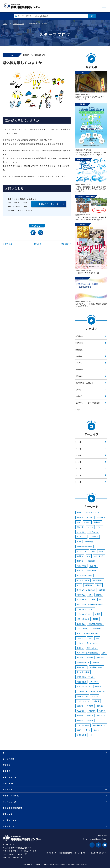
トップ (5, 24)
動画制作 (80, 720)
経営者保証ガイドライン (85, 677)
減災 (90, 638)
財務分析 (100, 706)
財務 (78, 522)
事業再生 (80, 561)
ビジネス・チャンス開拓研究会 (88, 403)
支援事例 (7, 771)
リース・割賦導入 (83, 629)
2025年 (78, 449)
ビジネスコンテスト (84, 614)
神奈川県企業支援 (83, 619)
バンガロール (93, 532)
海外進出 (79, 350)
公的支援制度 (92, 571)
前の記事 (8, 244)
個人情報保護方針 (66, 853)
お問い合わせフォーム (49, 204)
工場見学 (80, 556)
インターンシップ (83, 701)
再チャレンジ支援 (83, 580)
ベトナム (90, 527)
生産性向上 (81, 624)
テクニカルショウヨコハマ (86, 590)
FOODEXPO (94, 537)
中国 (100, 599)
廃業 (104, 653)
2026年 (78, 442)
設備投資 (79, 356)
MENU (104, 6)
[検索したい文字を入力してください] (51, 16)
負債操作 (92, 711)
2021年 (78, 475)
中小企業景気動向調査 (12, 808)
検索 (92, 16)
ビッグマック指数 (83, 725)
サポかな (79, 396)
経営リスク (101, 715)
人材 (89, 556)
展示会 (99, 585)
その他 (78, 390)
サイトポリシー (82, 853)
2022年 (78, 469)
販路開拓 (79, 343)
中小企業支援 (99, 556)
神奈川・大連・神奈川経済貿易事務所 (90, 604)
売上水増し (81, 711)
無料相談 (100, 658)
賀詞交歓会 (89, 585)
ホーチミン (81, 532)
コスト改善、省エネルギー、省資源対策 (91, 691)
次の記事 (66, 244)
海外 (90, 595)
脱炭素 (79, 513)
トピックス (7, 789)
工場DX (96, 619)
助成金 (97, 730)
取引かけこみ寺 (92, 643)
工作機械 (98, 687)
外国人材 (80, 517)
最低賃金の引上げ (99, 725)
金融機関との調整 (96, 667)
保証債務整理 (81, 682)
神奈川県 (80, 571)
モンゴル (95, 696)
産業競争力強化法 (83, 662)
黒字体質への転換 (83, 672)
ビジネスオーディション (85, 609)
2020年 (78, 482)
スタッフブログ (18, 24)
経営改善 (93, 566)
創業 (93, 551)
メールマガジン (9, 820)
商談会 (101, 551)
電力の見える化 (82, 599)
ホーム (6, 753)
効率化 (79, 730)
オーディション (82, 551)
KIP (91, 735)
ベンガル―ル (81, 537)
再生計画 (80, 658)
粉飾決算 (80, 706)
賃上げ (88, 730)
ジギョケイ (81, 638)
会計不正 (90, 715)
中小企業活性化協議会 (85, 575)
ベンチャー (80, 363)
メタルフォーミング (84, 687)
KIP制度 (97, 614)
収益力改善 (91, 561)
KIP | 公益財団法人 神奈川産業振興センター (22, 6)
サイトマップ (52, 853)
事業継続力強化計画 (91, 633)
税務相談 (80, 527)
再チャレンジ (92, 648)
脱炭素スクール (82, 696)
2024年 (78, 455)
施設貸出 (7, 765)
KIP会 (78, 409)
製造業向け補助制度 (96, 624)
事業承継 (79, 370)
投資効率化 (97, 629)
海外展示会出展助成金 (85, 546)
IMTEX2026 (94, 682)
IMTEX (79, 542)
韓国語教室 (81, 595)
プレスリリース (9, 802)
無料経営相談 (98, 580)
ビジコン (80, 643)
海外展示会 (89, 542)
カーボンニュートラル (93, 513)
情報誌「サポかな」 (11, 796)
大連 (93, 599)
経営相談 (79, 336)
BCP (78, 633)
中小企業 (96, 701)
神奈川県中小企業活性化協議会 (88, 653)
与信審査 (90, 706)
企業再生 (79, 376)
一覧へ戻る (37, 244)
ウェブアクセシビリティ (99, 853)
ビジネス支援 (8, 759)
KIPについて (8, 783)
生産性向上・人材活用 (84, 383)
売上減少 (96, 662)
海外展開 (90, 720)
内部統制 (80, 715)
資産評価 (102, 711)
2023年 (78, 462)
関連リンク (7, 814)
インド (100, 527)
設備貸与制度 (81, 735)
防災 (97, 638)
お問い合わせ (8, 826)
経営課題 (90, 658)
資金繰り (87, 522)
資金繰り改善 (81, 566)
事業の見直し (81, 667)
